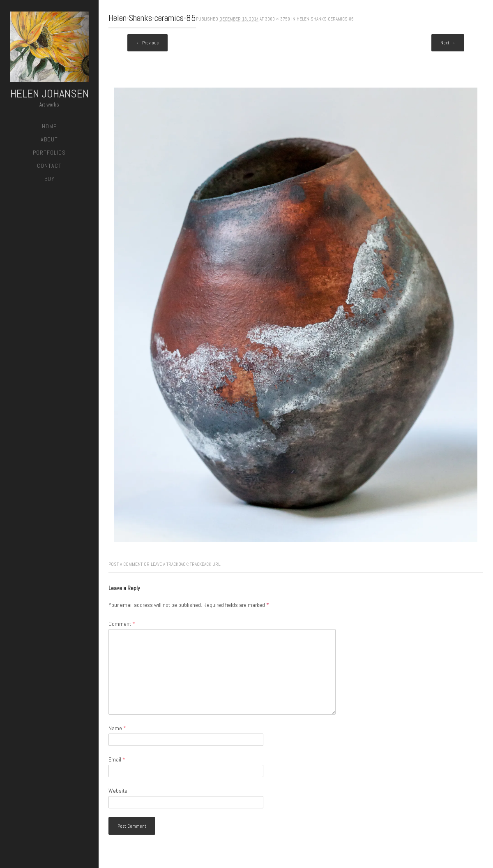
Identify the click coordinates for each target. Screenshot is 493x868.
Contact (49, 166)
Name (117, 728)
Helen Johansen (50, 94)
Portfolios (49, 153)
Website (118, 791)
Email (117, 759)
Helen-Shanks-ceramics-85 (325, 19)
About (49, 139)
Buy (50, 179)
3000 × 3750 (278, 19)
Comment (122, 624)
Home (49, 126)
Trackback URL (205, 564)
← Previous (147, 43)
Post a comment (126, 564)
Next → (448, 43)
